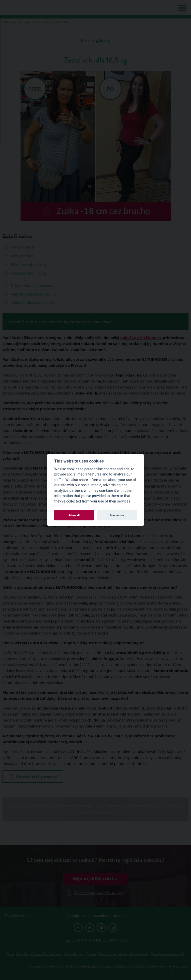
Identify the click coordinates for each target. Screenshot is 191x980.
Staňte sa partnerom (113, 954)
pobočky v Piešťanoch (140, 337)
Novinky (22, 954)
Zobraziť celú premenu (33, 776)
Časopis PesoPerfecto (46, 954)
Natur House (23, 8)
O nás (10, 954)
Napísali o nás (74, 954)
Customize (117, 515)
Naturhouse (9, 22)
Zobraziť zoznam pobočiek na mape (95, 893)
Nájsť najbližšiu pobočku (95, 879)
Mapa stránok (139, 954)
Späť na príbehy (95, 41)
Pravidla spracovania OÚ (168, 954)
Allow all (74, 515)
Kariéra (91, 954)
